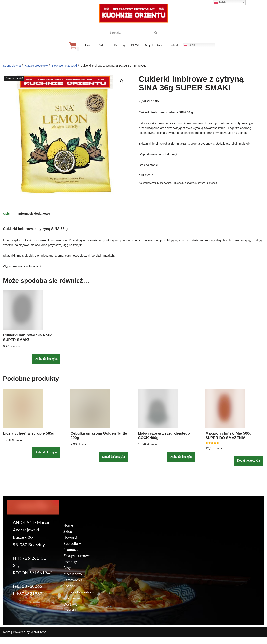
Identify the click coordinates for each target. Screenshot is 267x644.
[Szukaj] (129, 33)
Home (88, 45)
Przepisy (119, 45)
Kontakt (174, 45)
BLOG (135, 45)
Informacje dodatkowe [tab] (36, 215)
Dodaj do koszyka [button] (46, 364)
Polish (191, 45)
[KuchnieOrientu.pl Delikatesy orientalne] (134, 13)
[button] (107, 45)
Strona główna (12, 66)
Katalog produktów (36, 66)
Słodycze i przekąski (64, 66)
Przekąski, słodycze (186, 189)
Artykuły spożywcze (162, 189)
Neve (7, 639)
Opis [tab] (7, 215)
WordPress (38, 639)
